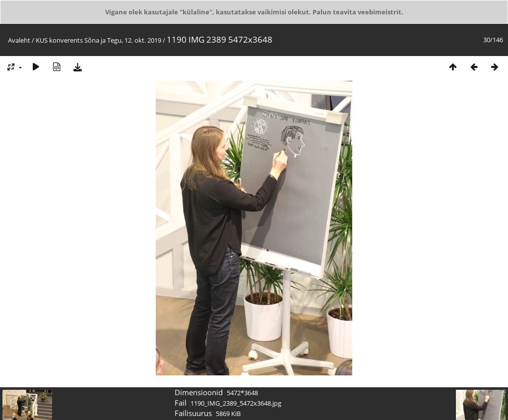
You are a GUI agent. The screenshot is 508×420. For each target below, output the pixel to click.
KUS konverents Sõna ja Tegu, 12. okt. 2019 (98, 40)
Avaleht (19, 40)
